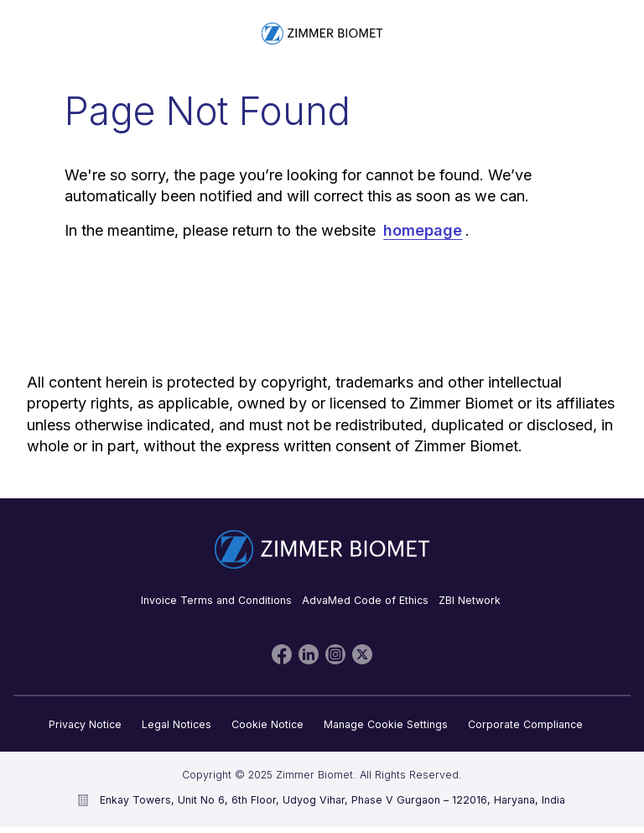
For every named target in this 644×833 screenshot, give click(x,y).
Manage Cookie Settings (386, 724)
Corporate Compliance (525, 724)
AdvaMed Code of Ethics (365, 600)
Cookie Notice (267, 724)
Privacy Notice (85, 724)
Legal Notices (177, 724)
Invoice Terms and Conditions (216, 600)
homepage (423, 230)
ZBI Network (470, 600)
